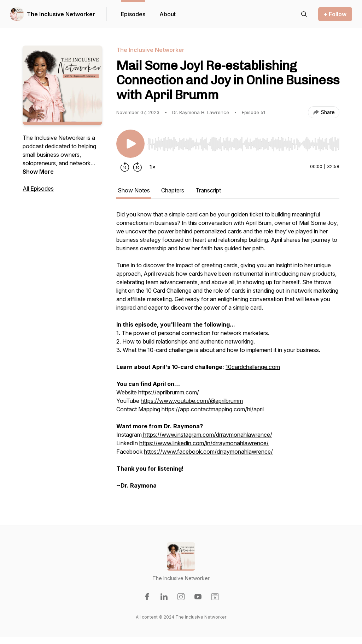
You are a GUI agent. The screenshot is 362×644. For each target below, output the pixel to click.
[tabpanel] (228, 353)
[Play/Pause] (130, 144)
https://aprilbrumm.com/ (169, 392)
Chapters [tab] (173, 190)
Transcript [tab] (208, 190)
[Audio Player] (243, 142)
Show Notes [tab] (134, 190)
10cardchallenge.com (253, 367)
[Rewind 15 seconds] (125, 167)
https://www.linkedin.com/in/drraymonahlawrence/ (204, 443)
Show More (38, 172)
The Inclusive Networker (61, 14)
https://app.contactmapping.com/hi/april (213, 409)
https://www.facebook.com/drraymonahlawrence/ (208, 452)
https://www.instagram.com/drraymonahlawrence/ (207, 435)
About (168, 14)
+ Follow (335, 14)
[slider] (243, 144)
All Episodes (38, 189)
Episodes (133, 14)
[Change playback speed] (152, 167)
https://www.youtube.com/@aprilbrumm (192, 401)
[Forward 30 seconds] (138, 167)
